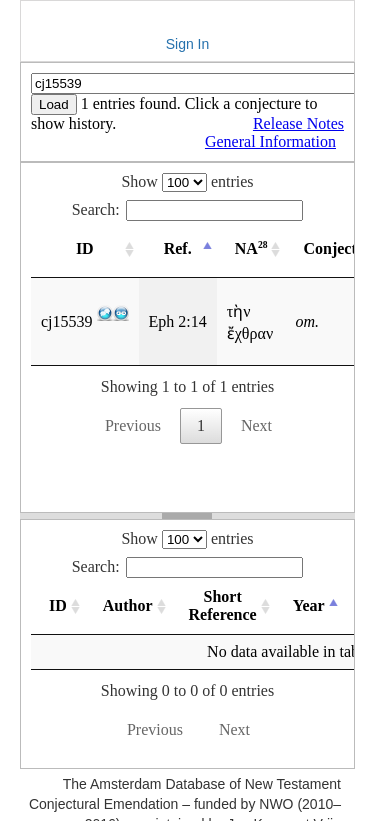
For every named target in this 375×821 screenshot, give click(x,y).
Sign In (188, 44)
